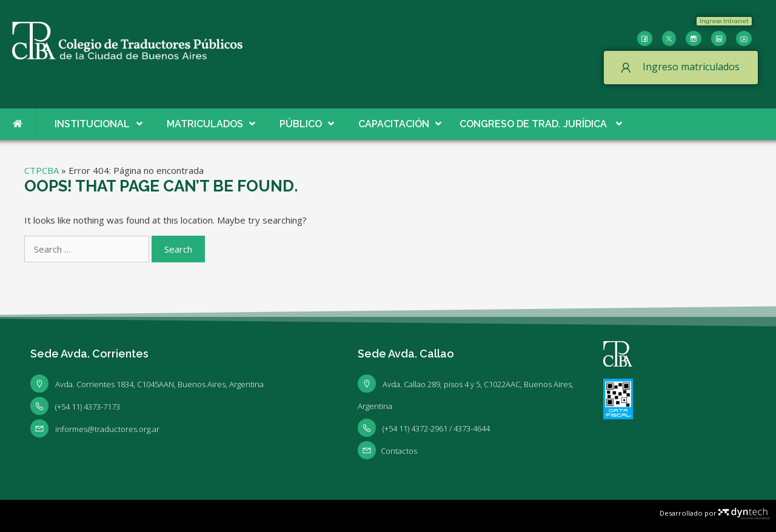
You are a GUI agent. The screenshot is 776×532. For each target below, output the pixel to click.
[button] (724, 21)
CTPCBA (42, 170)
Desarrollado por (715, 513)
